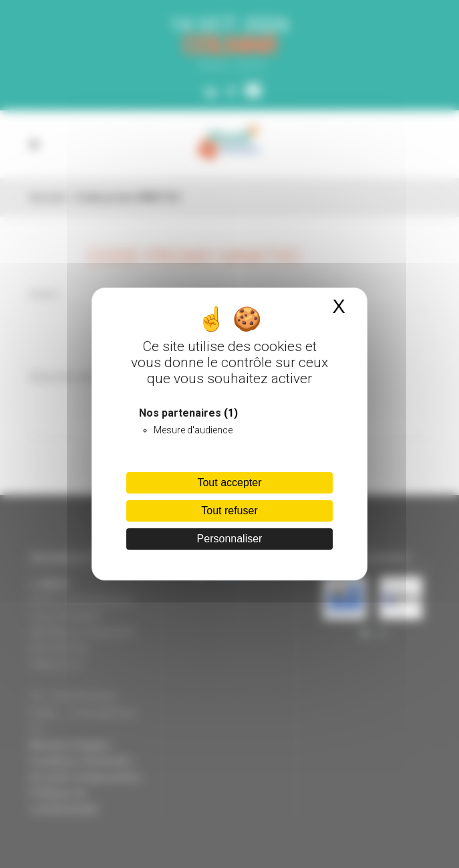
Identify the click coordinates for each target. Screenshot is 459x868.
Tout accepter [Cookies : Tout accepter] (229, 482)
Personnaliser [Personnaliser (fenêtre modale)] (230, 539)
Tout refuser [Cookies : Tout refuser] (229, 511)
